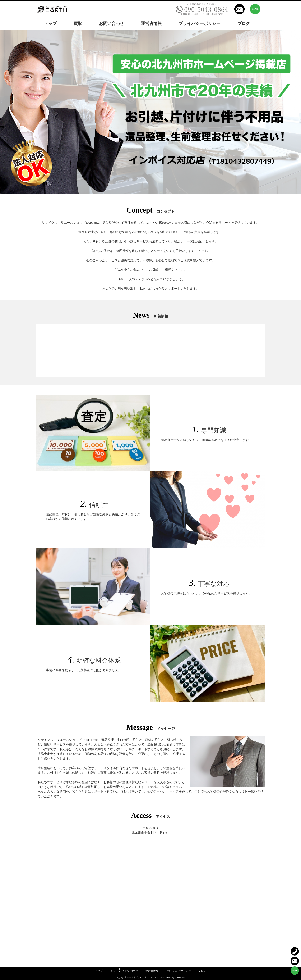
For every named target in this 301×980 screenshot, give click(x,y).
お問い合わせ (130, 971)
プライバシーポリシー (178, 971)
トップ (99, 971)
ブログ (202, 971)
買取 (113, 971)
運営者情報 (152, 971)
